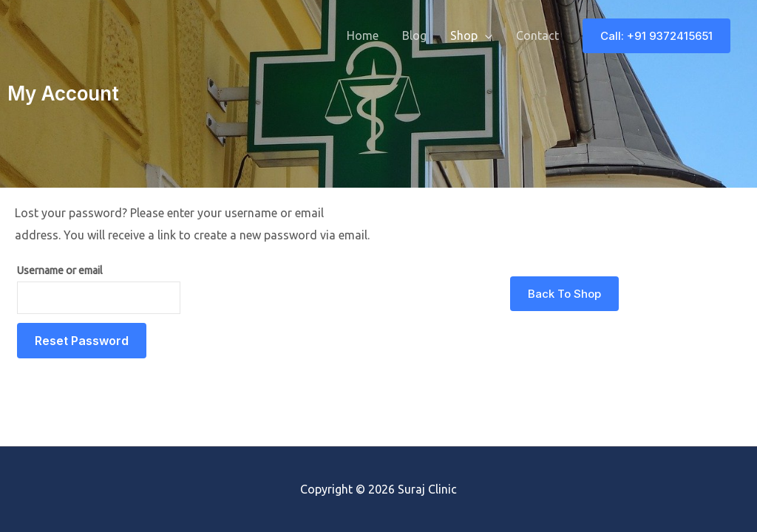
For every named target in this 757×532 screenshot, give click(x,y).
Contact (537, 35)
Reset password (82, 341)
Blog (414, 35)
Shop (464, 35)
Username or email (60, 270)
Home (363, 35)
